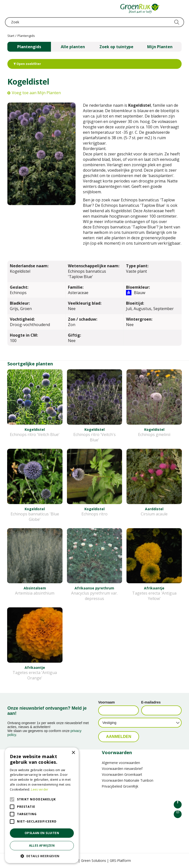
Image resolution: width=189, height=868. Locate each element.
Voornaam (106, 702)
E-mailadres (151, 702)
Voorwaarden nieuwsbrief (122, 769)
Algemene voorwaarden (121, 763)
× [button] (73, 753)
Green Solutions (94, 861)
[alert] (42, 805)
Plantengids (29, 47)
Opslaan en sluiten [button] (42, 833)
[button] (42, 856)
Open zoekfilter (27, 64)
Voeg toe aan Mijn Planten (36, 93)
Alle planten (73, 47)
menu (9, 9)
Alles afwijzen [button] (42, 846)
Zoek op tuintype (116, 47)
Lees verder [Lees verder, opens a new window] (40, 789)
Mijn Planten (160, 47)
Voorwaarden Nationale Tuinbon (128, 780)
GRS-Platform (120, 861)
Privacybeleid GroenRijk (120, 786)
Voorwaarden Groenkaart (122, 774)
